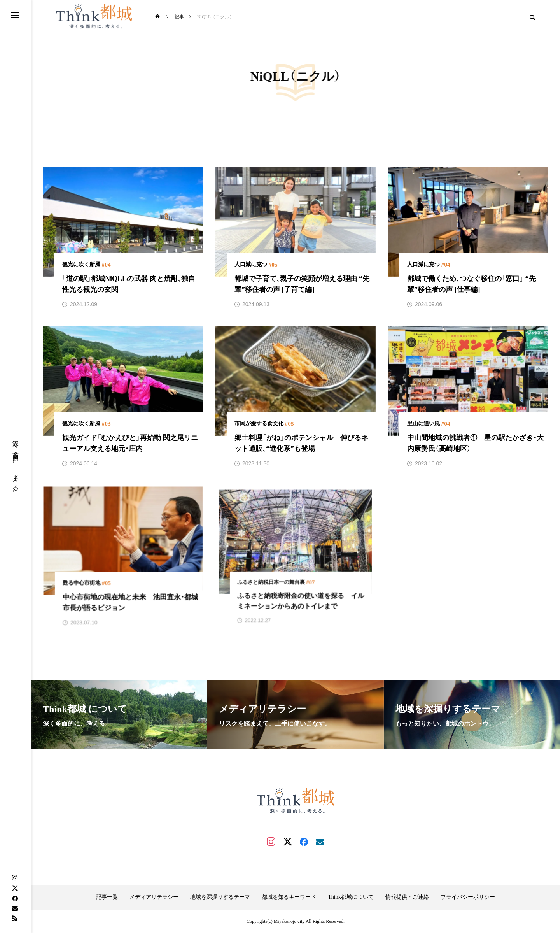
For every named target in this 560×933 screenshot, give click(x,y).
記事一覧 (107, 897)
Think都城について (351, 897)
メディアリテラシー (154, 897)
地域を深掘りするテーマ (220, 897)
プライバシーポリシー (468, 897)
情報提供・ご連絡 (407, 897)
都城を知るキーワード (289, 897)
